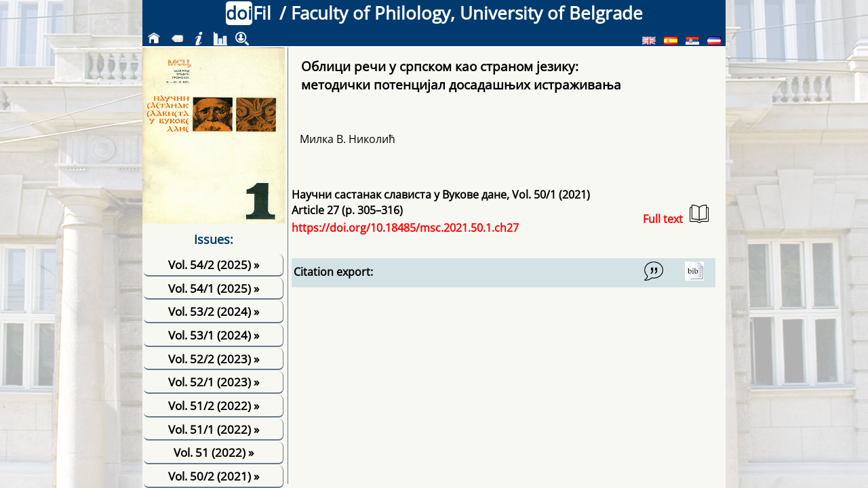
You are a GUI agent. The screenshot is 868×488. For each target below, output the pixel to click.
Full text (676, 215)
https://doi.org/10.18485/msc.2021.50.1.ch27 (405, 228)
